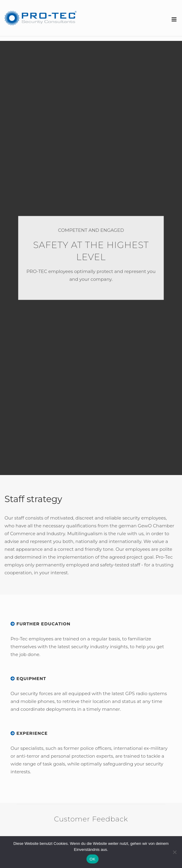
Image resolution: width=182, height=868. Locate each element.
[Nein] (174, 852)
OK (92, 859)
